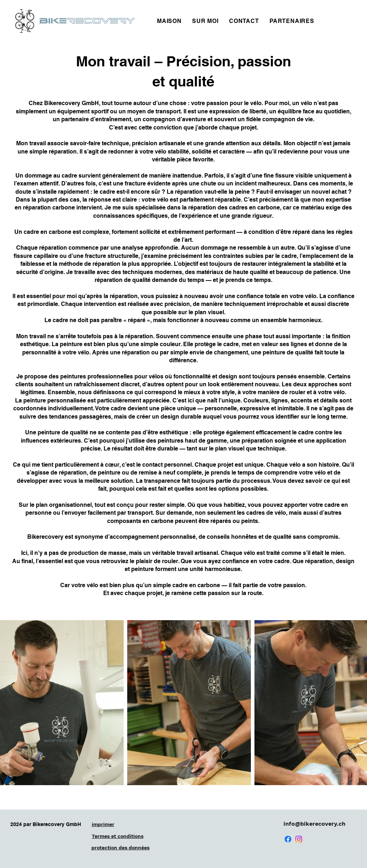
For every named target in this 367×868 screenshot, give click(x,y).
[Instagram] (299, 839)
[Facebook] (288, 839)
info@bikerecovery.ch (314, 824)
